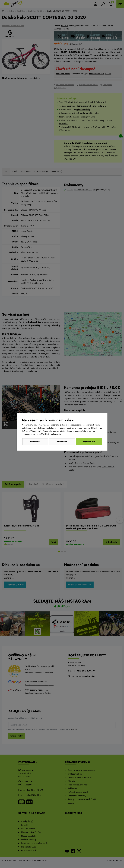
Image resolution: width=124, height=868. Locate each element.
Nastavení (62, 442)
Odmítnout (35, 442)
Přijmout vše (89, 442)
